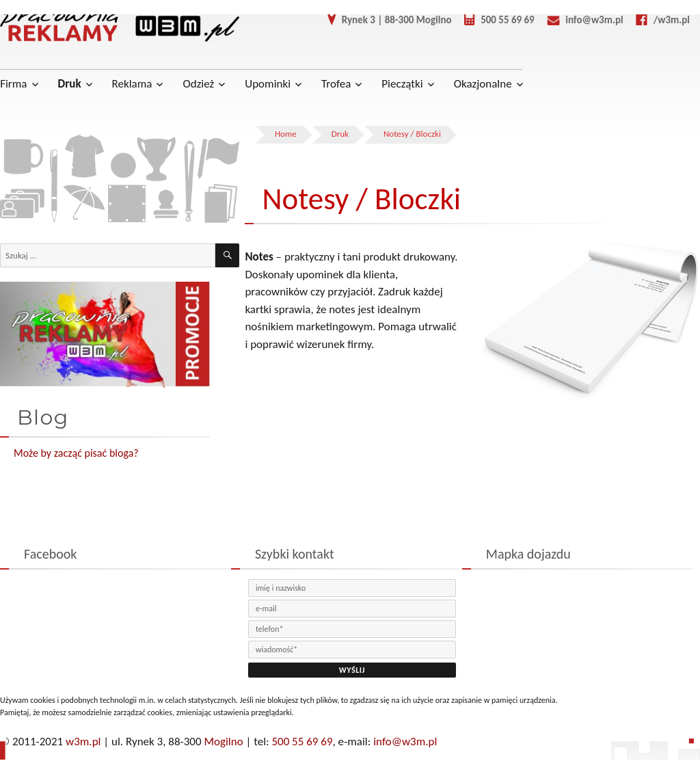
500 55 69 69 (494, 20)
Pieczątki (402, 84)
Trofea (336, 84)
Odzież (198, 84)
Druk (70, 84)
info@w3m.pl (580, 20)
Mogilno (223, 742)
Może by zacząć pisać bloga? (76, 453)
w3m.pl (83, 742)
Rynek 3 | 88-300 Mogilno (385, 20)
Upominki (268, 84)
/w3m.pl (658, 20)
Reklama (132, 84)
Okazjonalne (483, 84)
